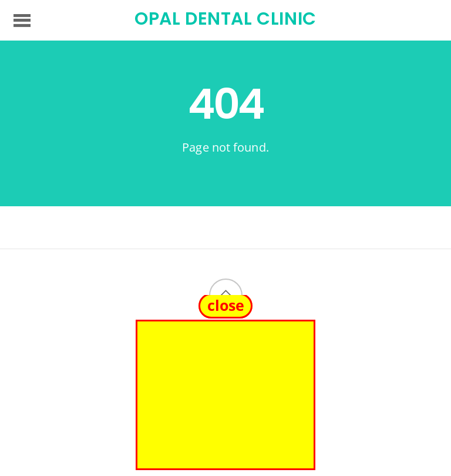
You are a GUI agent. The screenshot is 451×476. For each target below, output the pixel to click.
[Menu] (22, 20)
